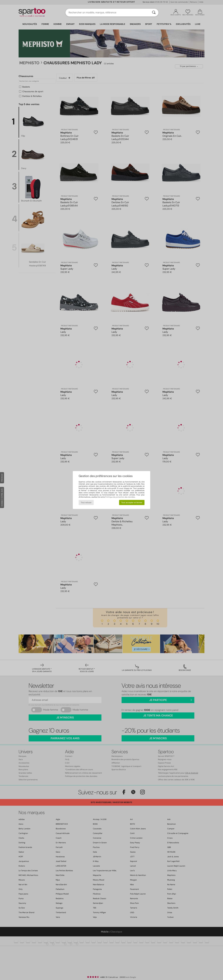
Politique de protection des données (120, 497)
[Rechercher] (154, 13)
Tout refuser (86, 502)
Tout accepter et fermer (132, 502)
